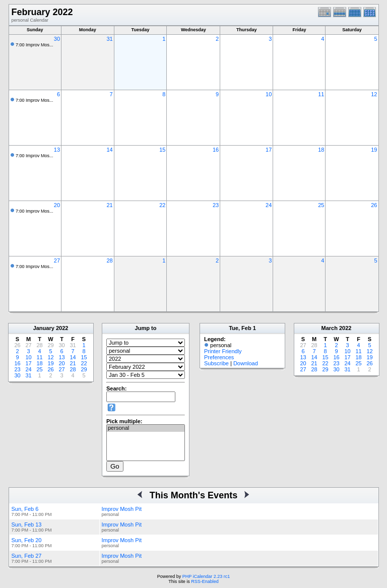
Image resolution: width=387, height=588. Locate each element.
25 (321, 205)
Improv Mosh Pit (122, 509)
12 (374, 94)
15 (162, 150)
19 (374, 150)
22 (162, 205)
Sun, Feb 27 (27, 556)
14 (109, 150)
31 (109, 39)
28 (109, 260)
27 (57, 260)
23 (216, 205)
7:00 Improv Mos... (35, 45)
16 (216, 150)
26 (374, 205)
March (330, 328)
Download (246, 363)
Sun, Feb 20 (27, 540)
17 (269, 150)
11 (321, 94)
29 (84, 369)
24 (269, 205)
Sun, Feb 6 (25, 509)
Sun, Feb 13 (27, 525)
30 (57, 39)
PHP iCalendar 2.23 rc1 (206, 576)
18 (321, 150)
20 (57, 205)
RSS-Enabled (205, 581)
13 (57, 150)
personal (146, 428)
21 (109, 205)
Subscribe (216, 363)
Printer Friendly (223, 351)
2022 (62, 328)
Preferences (219, 357)
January (44, 328)
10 (269, 94)
